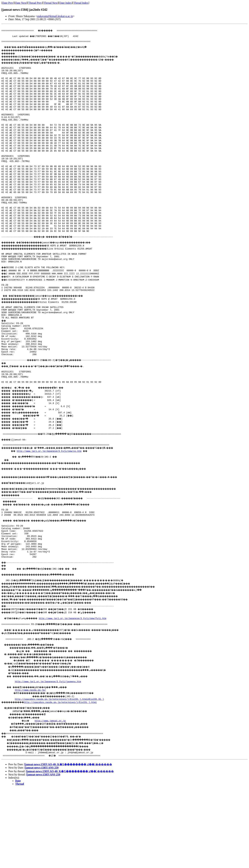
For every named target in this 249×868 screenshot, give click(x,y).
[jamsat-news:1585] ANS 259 (41, 847)
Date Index (66, 3)
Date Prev (8, 3)
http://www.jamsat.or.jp (51, 800)
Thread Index (81, 3)
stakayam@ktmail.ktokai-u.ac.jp (55, 16)
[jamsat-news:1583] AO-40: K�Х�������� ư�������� (68, 844)
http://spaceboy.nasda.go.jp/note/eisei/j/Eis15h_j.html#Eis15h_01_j (59, 778)
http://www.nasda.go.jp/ (30, 768)
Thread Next (51, 3)
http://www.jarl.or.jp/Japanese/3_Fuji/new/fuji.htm (77, 692)
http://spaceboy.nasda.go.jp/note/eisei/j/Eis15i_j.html (65, 781)
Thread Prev (35, 3)
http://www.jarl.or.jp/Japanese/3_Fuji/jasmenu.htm (48, 759)
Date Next (21, 3)
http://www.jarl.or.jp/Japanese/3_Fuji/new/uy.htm (50, 510)
